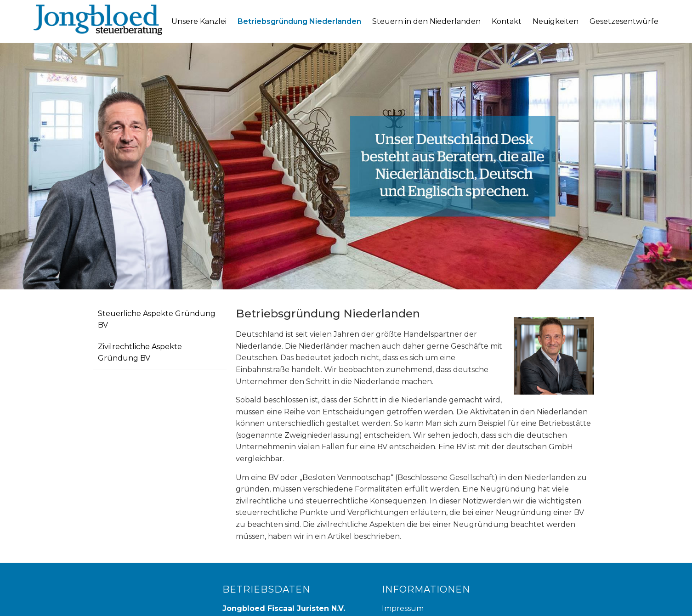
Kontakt (507, 21)
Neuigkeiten (556, 21)
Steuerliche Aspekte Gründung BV (157, 319)
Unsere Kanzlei (199, 21)
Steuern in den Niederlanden (426, 21)
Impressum (403, 608)
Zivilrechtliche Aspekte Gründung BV (140, 353)
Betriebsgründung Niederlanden (299, 21)
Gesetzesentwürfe (624, 21)
